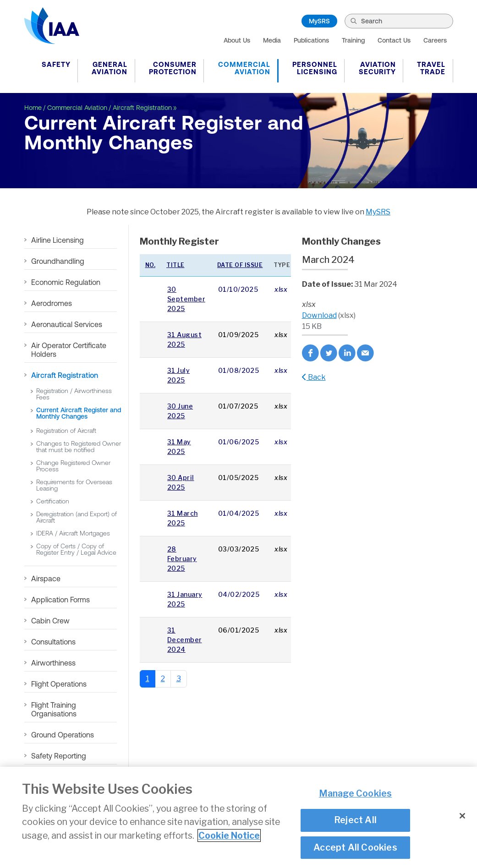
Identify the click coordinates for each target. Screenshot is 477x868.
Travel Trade (431, 68)
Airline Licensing (58, 240)
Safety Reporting (59, 756)
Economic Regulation (66, 282)
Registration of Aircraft (66, 431)
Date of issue (240, 265)
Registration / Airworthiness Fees (74, 394)
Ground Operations (63, 735)
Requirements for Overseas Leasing (74, 485)
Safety (56, 64)
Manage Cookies (356, 793)
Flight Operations (59, 684)
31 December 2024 (185, 640)
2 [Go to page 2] (163, 679)
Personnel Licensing (315, 68)
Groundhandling (58, 261)
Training (353, 40)
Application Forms (60, 600)
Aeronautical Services (67, 324)
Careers (435, 40)
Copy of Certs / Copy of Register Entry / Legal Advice (76, 549)
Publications (311, 40)
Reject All (355, 820)
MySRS (319, 21)
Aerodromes (52, 303)
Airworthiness (53, 663)
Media (272, 40)
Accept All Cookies (355, 847)
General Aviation (110, 68)
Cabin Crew (50, 621)
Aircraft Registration (142, 108)
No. (151, 265)
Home (33, 108)
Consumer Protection (173, 68)
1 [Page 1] (148, 679)
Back (314, 377)
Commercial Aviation (244, 68)
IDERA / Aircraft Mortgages (73, 533)
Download (319, 315)
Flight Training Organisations (54, 709)
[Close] (462, 816)
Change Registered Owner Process (73, 466)
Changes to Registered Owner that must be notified (79, 447)
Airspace (46, 579)
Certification (53, 501)
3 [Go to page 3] (179, 679)
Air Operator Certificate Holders (69, 350)
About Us (237, 40)
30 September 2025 (186, 299)
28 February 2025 (182, 559)
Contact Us (394, 40)
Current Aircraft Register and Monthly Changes (79, 413)
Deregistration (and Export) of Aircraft (77, 517)
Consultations (53, 642)
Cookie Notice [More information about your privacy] (229, 835)
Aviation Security (377, 68)
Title (175, 265)
